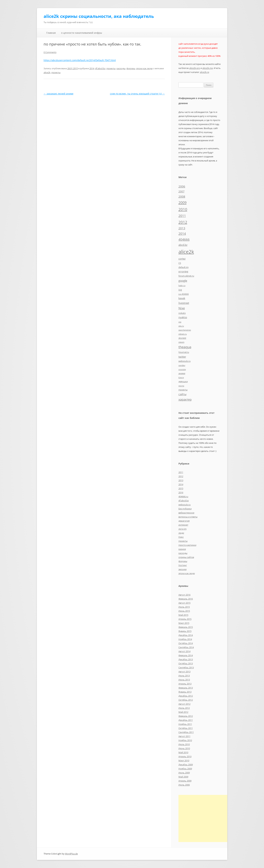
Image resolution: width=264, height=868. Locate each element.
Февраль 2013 (186, 688)
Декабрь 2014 (186, 635)
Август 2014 (184, 651)
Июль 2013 (184, 676)
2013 (181, 480)
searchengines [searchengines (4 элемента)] (185, 330)
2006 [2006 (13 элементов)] (182, 186)
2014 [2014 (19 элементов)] (182, 234)
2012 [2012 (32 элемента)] (183, 222)
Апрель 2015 (185, 619)
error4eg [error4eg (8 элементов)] (183, 272)
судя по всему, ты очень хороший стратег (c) (137, 94)
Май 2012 (183, 712)
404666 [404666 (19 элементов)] (184, 240)
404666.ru (183, 497)
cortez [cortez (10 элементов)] (182, 259)
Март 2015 (184, 623)
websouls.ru (185, 505)
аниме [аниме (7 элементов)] (182, 373)
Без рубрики (185, 509)
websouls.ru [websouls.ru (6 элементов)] (185, 361)
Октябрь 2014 (186, 643)
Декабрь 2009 (186, 765)
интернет (183, 525)
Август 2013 (184, 672)
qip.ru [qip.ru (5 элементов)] (181, 326)
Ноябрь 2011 (185, 724)
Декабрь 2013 (186, 659)
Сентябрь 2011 (186, 732)
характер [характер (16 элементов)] (185, 399)
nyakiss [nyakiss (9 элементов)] (183, 317)
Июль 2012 (184, 708)
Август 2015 (184, 603)
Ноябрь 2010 (185, 740)
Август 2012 (184, 704)
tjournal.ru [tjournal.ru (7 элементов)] (184, 352)
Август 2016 (184, 595)
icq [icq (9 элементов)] (180, 290)
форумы (131, 68)
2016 (181, 492)
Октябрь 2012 (186, 700)
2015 (181, 488)
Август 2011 (184, 736)
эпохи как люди (144, 68)
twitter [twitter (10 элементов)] (182, 357)
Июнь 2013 (184, 680)
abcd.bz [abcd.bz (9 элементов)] (183, 245)
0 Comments (50, 52)
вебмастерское (186, 513)
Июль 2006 (184, 785)
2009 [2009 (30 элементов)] (183, 202)
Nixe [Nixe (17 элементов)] (182, 308)
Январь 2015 (185, 631)
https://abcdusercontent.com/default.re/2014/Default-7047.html (80, 60)
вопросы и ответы (188, 517)
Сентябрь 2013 (186, 668)
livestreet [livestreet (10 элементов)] (184, 303)
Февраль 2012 (186, 716)
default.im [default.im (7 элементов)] (184, 267)
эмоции (183, 569)
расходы (121, 68)
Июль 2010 (184, 744)
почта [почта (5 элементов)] (181, 386)
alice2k (47, 72)
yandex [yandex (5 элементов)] (182, 365)
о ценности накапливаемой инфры (82, 33)
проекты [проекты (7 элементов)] (183, 390)
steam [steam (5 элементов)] (181, 342)
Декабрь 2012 (186, 696)
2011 (181, 472)
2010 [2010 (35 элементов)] (183, 209)
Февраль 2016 (186, 599)
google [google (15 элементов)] (183, 281)
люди (181, 533)
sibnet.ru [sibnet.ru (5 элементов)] (183, 334)
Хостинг (183, 565)
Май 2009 (183, 777)
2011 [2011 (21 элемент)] (182, 216)
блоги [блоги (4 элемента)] (181, 378)
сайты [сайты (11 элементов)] (182, 394)
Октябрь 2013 (186, 663)
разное (182, 549)
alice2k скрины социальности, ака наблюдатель (99, 16)
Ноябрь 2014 (185, 639)
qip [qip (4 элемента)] (180, 322)
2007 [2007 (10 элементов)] (181, 191)
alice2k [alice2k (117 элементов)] (186, 252)
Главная (51, 33)
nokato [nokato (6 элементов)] (182, 313)
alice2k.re (204, 72)
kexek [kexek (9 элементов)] (182, 298)
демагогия (184, 521)
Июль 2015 (184, 607)
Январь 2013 (185, 692)
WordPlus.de (71, 854)
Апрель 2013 (185, 684)
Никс (181, 537)
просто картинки (187, 545)
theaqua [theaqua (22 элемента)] (185, 347)
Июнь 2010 (184, 748)
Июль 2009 (184, 773)
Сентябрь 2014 (186, 647)
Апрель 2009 (185, 781)
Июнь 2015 (184, 611)
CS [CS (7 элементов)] (180, 263)
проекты (111, 68)
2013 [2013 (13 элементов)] (182, 228)
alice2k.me (208, 68)
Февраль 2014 (186, 655)
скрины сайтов (186, 557)
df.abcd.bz (100, 68)
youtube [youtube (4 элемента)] (182, 369)
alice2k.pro (195, 68)
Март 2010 (184, 761)
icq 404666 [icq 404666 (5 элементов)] (184, 294)
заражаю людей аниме (59, 94)
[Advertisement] (207, 818)
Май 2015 (183, 615)
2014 (92, 68)
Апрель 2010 (185, 756)
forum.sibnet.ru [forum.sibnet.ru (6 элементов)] (186, 276)
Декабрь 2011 (186, 720)
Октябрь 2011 (186, 728)
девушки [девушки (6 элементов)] (183, 381)
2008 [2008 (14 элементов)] (182, 197)
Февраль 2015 (186, 627)
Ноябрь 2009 (185, 769)
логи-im (183, 529)
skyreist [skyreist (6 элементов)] (182, 338)
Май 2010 (183, 752)
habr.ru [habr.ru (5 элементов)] (182, 285)
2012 (181, 476)
